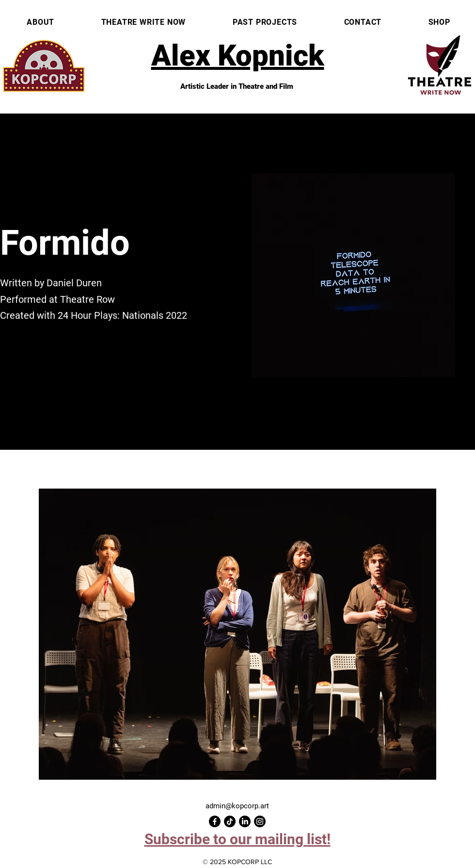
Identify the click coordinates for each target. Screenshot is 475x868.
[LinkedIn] (245, 821)
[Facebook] (215, 821)
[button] (237, 839)
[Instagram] (260, 821)
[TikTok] (230, 821)
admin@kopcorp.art (237, 806)
